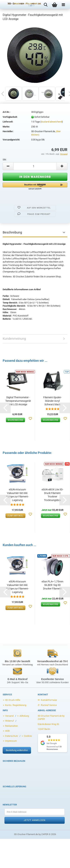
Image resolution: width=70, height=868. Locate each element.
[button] (35, 186)
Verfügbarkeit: (10, 117)
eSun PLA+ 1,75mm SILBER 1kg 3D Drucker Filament (52, 585)
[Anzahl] (35, 166)
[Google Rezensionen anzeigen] (53, 743)
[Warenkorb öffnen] (55, 4)
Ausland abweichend (52, 122)
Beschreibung (12, 232)
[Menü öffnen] (63, 4)
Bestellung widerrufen (17, 750)
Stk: (5, 160)
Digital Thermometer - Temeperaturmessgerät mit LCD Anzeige (18, 401)
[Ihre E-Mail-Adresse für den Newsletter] (35, 812)
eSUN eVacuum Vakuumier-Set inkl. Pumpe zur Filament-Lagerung (17, 495)
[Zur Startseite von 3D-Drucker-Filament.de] (22, 4)
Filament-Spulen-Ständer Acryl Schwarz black (52, 401)
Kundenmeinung (14, 339)
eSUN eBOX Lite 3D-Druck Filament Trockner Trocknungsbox (52, 495)
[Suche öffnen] (46, 4)
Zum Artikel (15, 516)
